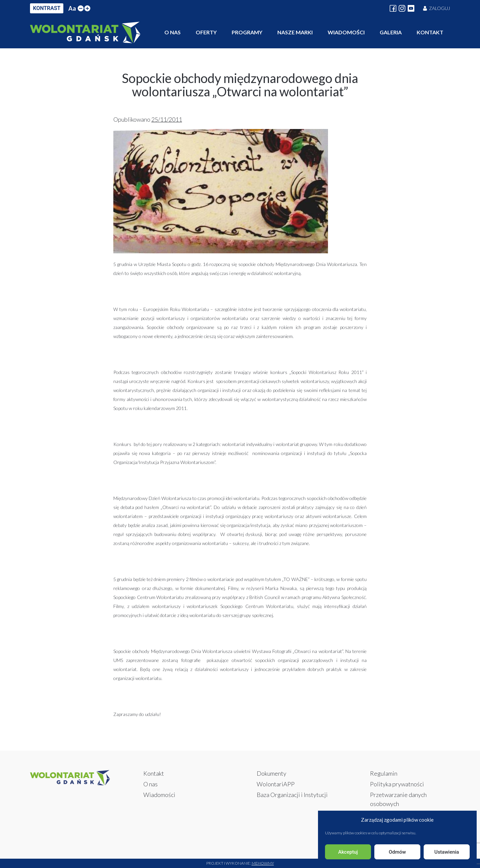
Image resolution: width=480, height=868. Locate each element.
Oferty (206, 32)
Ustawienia (447, 852)
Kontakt (430, 32)
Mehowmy (263, 863)
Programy (247, 32)
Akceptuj (348, 852)
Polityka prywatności (397, 784)
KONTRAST (47, 8)
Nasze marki (295, 32)
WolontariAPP (276, 784)
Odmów (397, 852)
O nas (172, 32)
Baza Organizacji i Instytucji (292, 795)
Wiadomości (346, 32)
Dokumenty (271, 773)
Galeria (391, 32)
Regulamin (384, 773)
